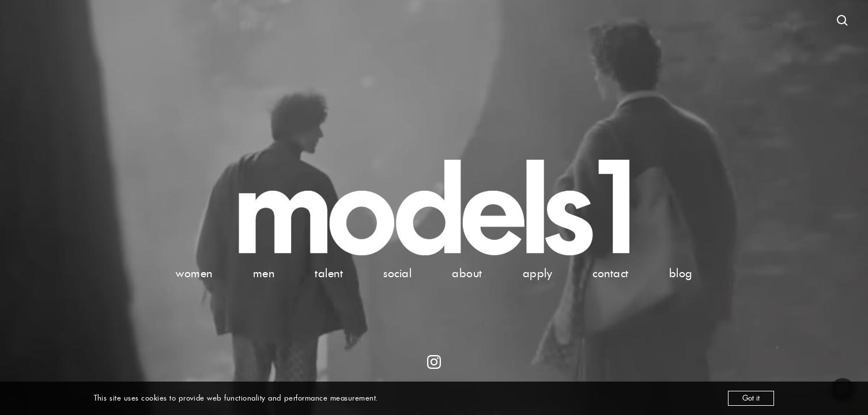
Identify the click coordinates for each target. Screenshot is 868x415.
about (467, 273)
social (397, 273)
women (194, 273)
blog (681, 273)
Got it (751, 398)
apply (538, 273)
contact (611, 273)
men (264, 273)
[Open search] (843, 21)
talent (329, 273)
